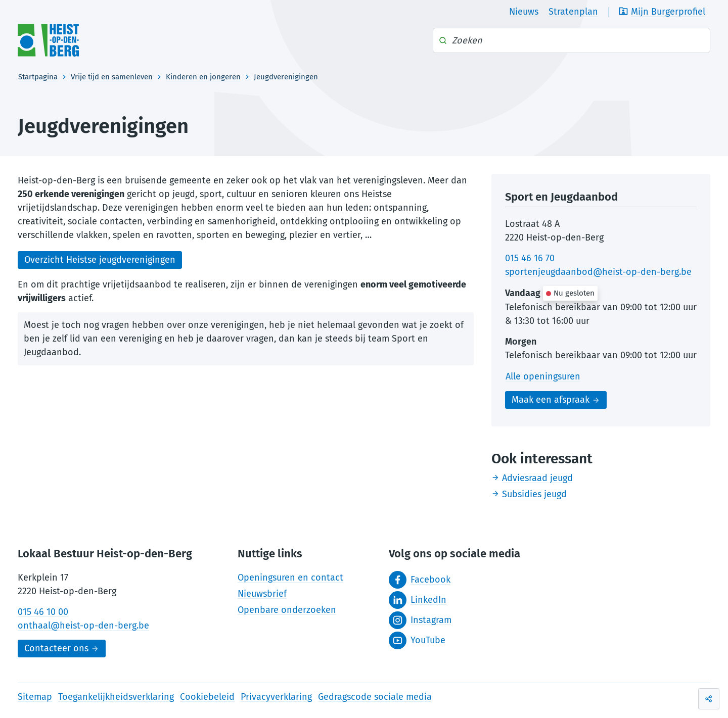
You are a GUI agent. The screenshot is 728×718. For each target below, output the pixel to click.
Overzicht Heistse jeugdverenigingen (100, 260)
